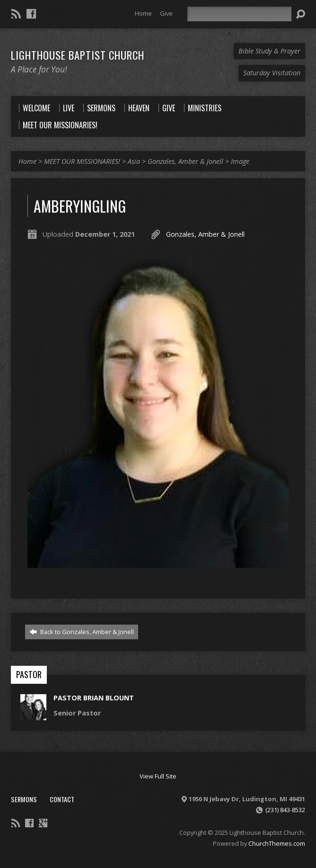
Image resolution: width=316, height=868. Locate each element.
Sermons (24, 799)
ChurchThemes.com (277, 843)
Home (143, 13)
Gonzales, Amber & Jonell (185, 161)
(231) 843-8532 (285, 810)
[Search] (239, 14)
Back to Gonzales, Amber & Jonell (82, 632)
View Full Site (158, 776)
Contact (62, 799)
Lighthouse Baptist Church (78, 55)
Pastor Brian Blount (94, 698)
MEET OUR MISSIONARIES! (82, 161)
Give (166, 13)
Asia (134, 161)
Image (240, 161)
